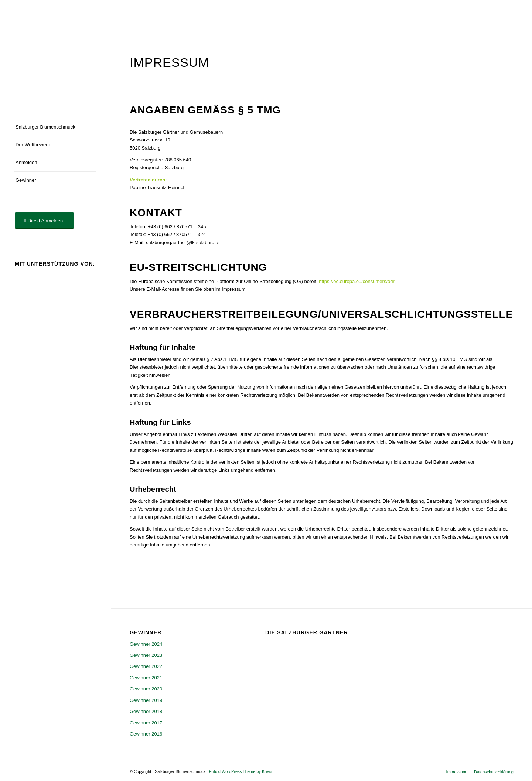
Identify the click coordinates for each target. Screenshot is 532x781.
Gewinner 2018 (146, 711)
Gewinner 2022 (146, 666)
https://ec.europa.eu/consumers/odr (357, 281)
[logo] (55, 55)
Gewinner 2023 (146, 655)
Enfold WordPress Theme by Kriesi (241, 771)
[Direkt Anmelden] (44, 221)
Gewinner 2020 (146, 689)
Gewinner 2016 (146, 734)
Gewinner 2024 (146, 644)
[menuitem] (55, 127)
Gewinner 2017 (146, 723)
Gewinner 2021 (146, 678)
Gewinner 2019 (146, 700)
